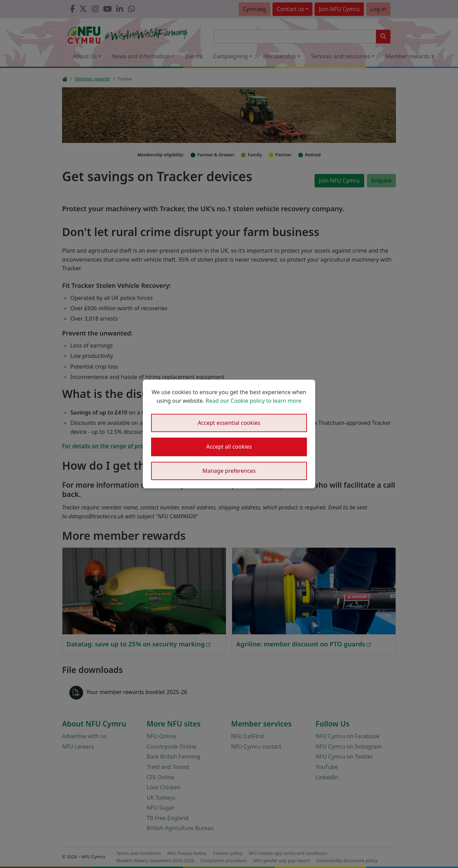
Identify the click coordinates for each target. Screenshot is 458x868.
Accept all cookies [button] (229, 447)
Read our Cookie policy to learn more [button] (253, 401)
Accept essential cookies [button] (229, 423)
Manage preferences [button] (229, 471)
